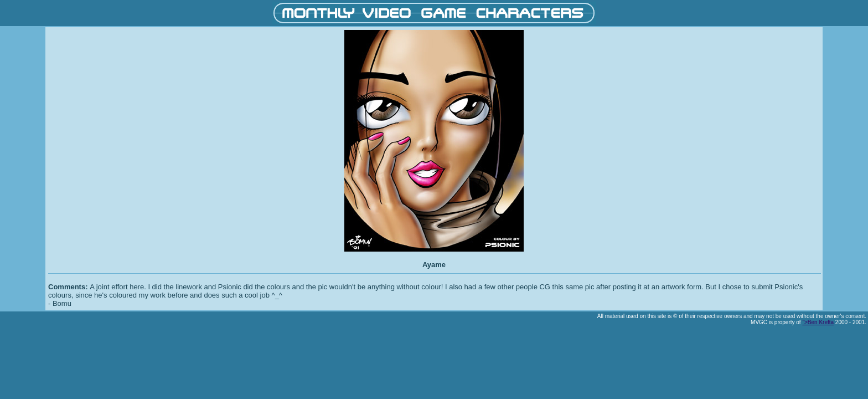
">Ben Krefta (818, 322)
